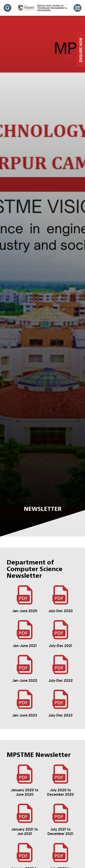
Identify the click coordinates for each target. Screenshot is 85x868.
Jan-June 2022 (25, 681)
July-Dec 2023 (60, 716)
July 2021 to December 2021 (60, 832)
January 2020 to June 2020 (25, 793)
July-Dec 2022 (60, 681)
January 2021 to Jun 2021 (25, 832)
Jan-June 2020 (25, 611)
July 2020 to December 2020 (60, 793)
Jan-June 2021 (25, 646)
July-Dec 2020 (60, 611)
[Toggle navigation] (78, 8)
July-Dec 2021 (60, 646)
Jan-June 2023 (25, 716)
